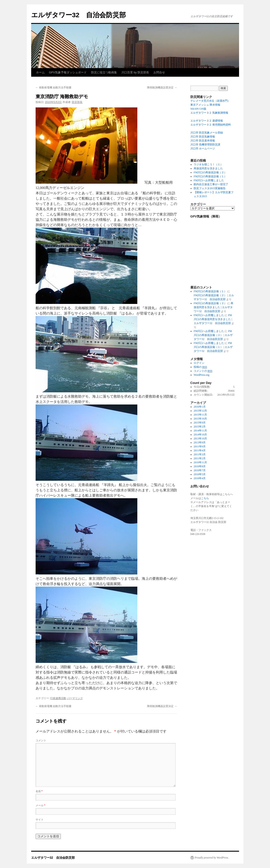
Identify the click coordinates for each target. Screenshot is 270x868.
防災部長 (77, 102)
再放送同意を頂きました (208, 168)
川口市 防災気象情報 (203, 137)
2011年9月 (200, 446)
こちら (205, 498)
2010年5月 (200, 474)
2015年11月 (200, 415)
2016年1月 (200, 407)
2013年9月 (200, 443)
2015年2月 (200, 427)
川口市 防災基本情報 (203, 141)
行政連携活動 (58, 698)
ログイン (199, 363)
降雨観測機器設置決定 (162, 88)
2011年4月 (200, 450)
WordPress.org (201, 375)
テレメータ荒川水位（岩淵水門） (210, 101)
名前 (39, 791)
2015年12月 (200, 411)
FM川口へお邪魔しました (209, 180)
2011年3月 (200, 454)
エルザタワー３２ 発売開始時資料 (211, 125)
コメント (41, 740)
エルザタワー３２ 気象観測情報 (209, 113)
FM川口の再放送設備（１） (210, 176)
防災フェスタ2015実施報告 (210, 188)
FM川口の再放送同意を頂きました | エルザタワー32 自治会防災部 (213, 319)
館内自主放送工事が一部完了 (211, 184)
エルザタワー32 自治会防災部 (79, 15)
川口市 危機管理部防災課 (205, 145)
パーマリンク (75, 698)
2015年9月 (200, 423)
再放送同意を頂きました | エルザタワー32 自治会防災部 (214, 307)
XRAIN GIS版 (198, 109)
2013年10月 (200, 439)
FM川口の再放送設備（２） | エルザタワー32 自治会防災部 (213, 335)
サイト (40, 820)
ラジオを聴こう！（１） (208, 164)
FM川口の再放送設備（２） (210, 172)
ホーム (40, 72)
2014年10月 (200, 435)
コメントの (203, 371)
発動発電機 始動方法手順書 (54, 88)
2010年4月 (200, 478)
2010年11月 (200, 462)
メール (40, 805)
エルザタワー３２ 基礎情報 (207, 121)
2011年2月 (200, 458)
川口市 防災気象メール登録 (207, 133)
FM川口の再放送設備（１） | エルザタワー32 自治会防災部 (213, 347)
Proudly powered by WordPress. (212, 858)
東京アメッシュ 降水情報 (205, 105)
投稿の (200, 367)
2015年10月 (200, 419)
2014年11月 (200, 431)
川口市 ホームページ (203, 149)
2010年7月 (200, 470)
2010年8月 (200, 466)
